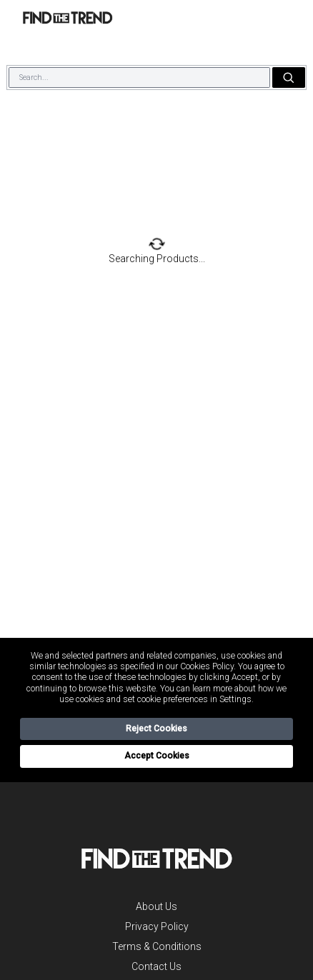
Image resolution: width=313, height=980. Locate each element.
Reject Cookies (156, 729)
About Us (156, 906)
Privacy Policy (157, 926)
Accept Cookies (157, 756)
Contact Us (156, 966)
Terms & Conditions (157, 946)
